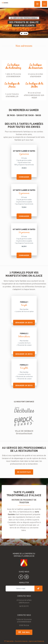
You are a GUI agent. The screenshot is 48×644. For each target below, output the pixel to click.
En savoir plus (24, 472)
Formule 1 (24, 302)
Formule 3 (24, 365)
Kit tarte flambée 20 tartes (24, 190)
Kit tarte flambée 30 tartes (24, 229)
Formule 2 (24, 334)
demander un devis (24, 323)
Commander (24, 177)
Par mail (24, 632)
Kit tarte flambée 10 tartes (24, 151)
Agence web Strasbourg (36, 641)
